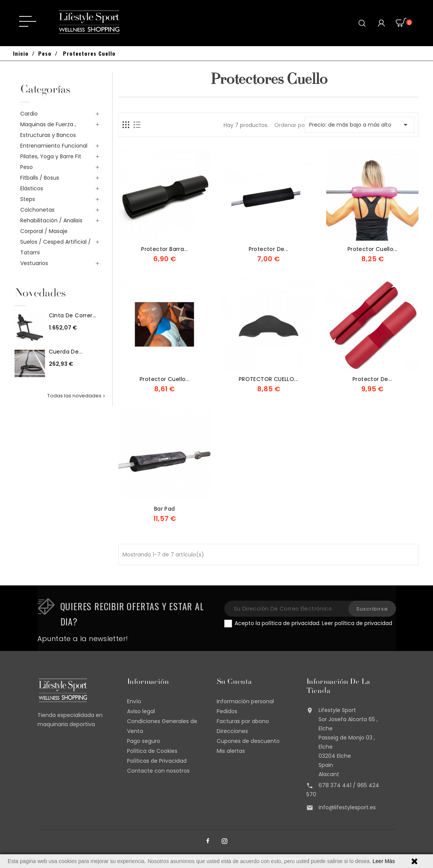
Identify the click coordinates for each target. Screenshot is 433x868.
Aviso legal (141, 711)
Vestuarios (34, 263)
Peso (27, 167)
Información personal (245, 701)
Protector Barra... (164, 249)
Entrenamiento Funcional (54, 146)
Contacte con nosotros (158, 771)
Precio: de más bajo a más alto (360, 125)
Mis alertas (231, 751)
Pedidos (227, 711)
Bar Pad (165, 509)
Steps (28, 199)
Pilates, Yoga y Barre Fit (51, 156)
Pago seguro (144, 741)
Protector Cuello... (165, 379)
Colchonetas (37, 210)
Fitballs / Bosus (40, 178)
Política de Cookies (152, 751)
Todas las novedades (77, 396)
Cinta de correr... (73, 315)
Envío (134, 701)
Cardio (29, 114)
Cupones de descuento (248, 741)
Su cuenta (234, 682)
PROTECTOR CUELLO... (269, 379)
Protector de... (269, 249)
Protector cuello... (373, 249)
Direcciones (232, 731)
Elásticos (32, 188)
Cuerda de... (66, 352)
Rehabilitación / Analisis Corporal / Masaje (51, 226)
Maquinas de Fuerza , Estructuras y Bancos (48, 130)
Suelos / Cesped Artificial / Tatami (56, 247)
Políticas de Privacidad (157, 761)
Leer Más (384, 861)
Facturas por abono (243, 721)
